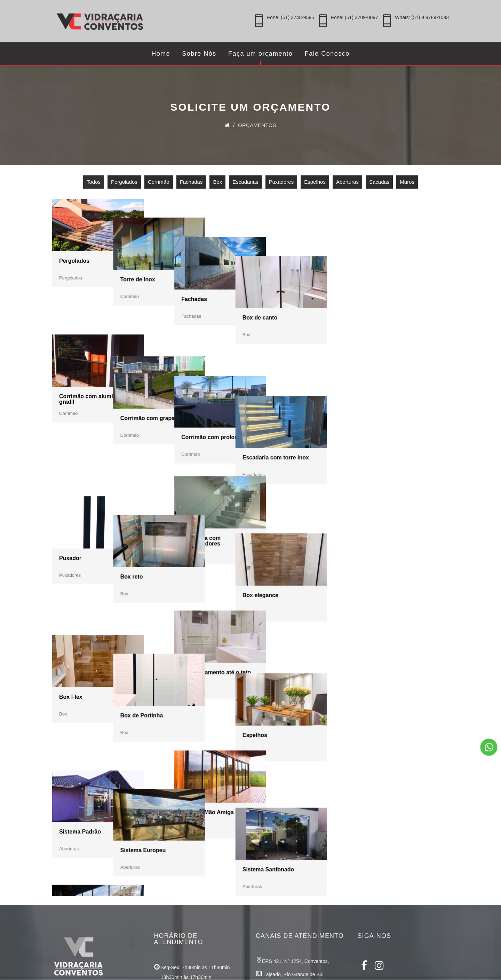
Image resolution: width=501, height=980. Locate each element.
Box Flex (71, 558)
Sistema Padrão (80, 656)
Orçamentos (258, 127)
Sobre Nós (199, 54)
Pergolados (124, 184)
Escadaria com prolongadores (283, 462)
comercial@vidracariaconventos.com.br (298, 923)
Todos (94, 184)
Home (161, 54)
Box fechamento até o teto (298, 557)
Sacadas (379, 184)
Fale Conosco (327, 54)
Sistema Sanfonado (391, 657)
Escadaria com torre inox (398, 361)
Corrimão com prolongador (299, 360)
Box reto (172, 460)
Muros (407, 184)
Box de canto (382, 263)
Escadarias (245, 184)
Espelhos (315, 184)
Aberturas (347, 184)
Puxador (70, 460)
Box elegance (383, 460)
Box (217, 184)
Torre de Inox (178, 263)
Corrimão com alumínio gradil (90, 364)
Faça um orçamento (261, 54)
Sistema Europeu (184, 656)
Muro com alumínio (187, 754)
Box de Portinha (182, 558)
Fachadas (191, 184)
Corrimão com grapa (188, 361)
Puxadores (281, 184)
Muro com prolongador (293, 754)
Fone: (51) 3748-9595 (291, 17)
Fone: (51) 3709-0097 (354, 17)
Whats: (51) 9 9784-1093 (422, 17)
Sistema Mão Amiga (289, 656)
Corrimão (159, 184)
